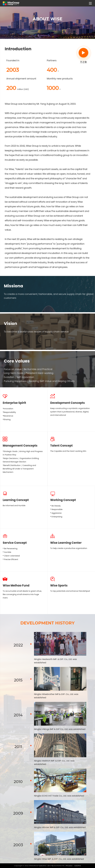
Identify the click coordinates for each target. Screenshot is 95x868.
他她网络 (78, 866)
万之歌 (83, 56)
